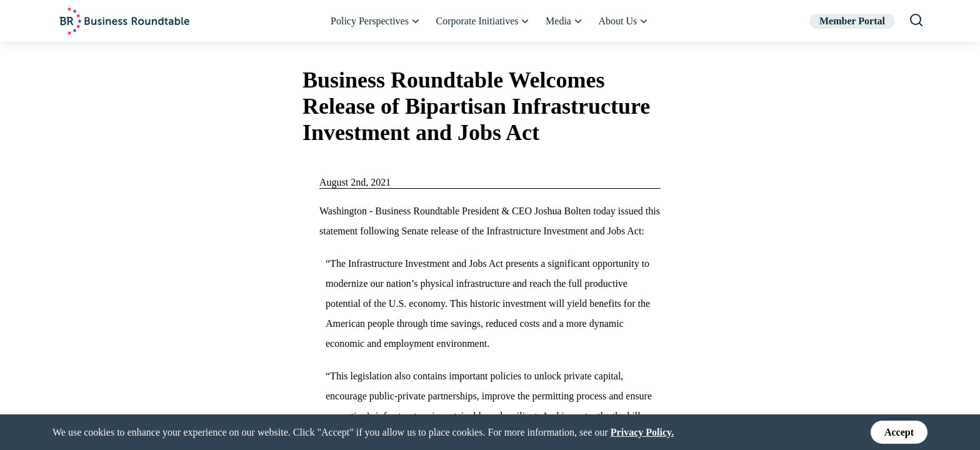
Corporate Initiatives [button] (484, 21)
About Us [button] (624, 21)
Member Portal (852, 21)
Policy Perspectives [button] (376, 21)
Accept (899, 432)
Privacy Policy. (642, 432)
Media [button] (564, 21)
